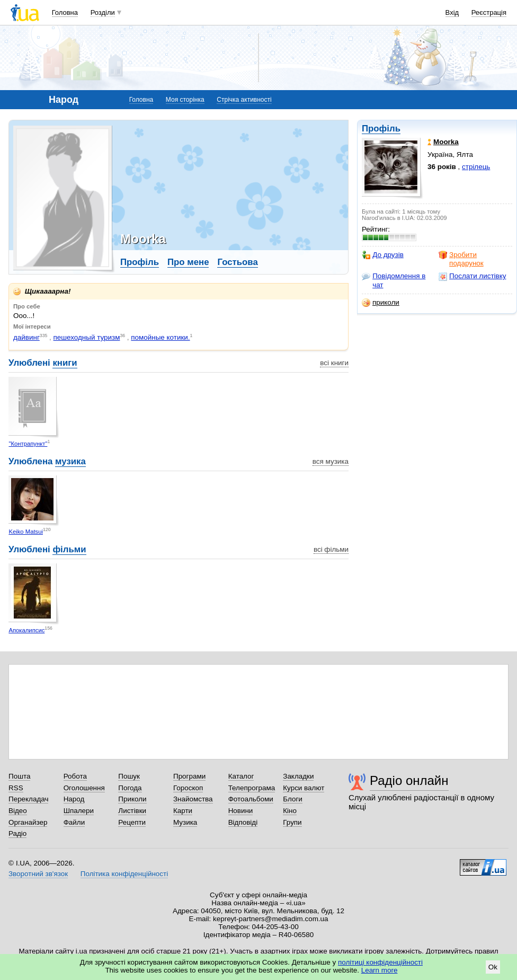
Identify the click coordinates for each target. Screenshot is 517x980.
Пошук (129, 776)
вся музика (331, 461)
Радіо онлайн (409, 780)
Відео (18, 811)
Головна (65, 12)
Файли (74, 822)
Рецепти (132, 822)
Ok (493, 967)
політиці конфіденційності (380, 962)
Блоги (293, 799)
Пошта (19, 776)
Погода (130, 788)
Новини (241, 811)
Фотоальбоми (251, 799)
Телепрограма (252, 788)
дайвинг (26, 337)
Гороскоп (188, 788)
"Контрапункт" (28, 444)
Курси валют (304, 788)
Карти (183, 811)
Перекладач (28, 799)
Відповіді (243, 822)
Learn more (380, 970)
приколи (381, 303)
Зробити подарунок (461, 259)
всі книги (334, 363)
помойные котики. (160, 337)
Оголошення (84, 788)
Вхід (452, 12)
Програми (189, 776)
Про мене (188, 262)
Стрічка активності (244, 100)
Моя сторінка (185, 100)
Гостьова (237, 262)
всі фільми (331, 549)
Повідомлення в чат (394, 280)
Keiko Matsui (26, 532)
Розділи (103, 12)
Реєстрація (489, 12)
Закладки (298, 776)
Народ (74, 799)
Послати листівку (472, 276)
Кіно (290, 811)
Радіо (17, 833)
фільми (69, 549)
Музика (185, 822)
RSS (16, 788)
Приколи (132, 799)
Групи (292, 822)
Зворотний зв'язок (38, 874)
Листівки (132, 811)
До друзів (383, 255)
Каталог (241, 776)
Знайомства (193, 799)
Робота (75, 776)
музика (70, 461)
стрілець (476, 167)
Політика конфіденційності (124, 874)
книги (65, 363)
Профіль (381, 129)
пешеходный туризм (87, 337)
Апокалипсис (26, 630)
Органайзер (28, 822)
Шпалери (79, 811)
